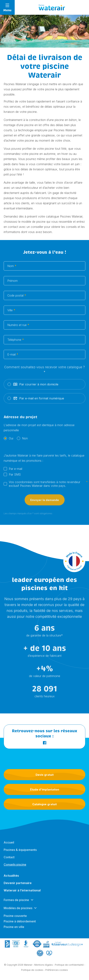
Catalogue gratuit (44, 804)
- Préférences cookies (56, 972)
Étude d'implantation (45, 789)
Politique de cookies (32, 972)
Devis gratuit (45, 775)
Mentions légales (44, 967)
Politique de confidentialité (69, 967)
